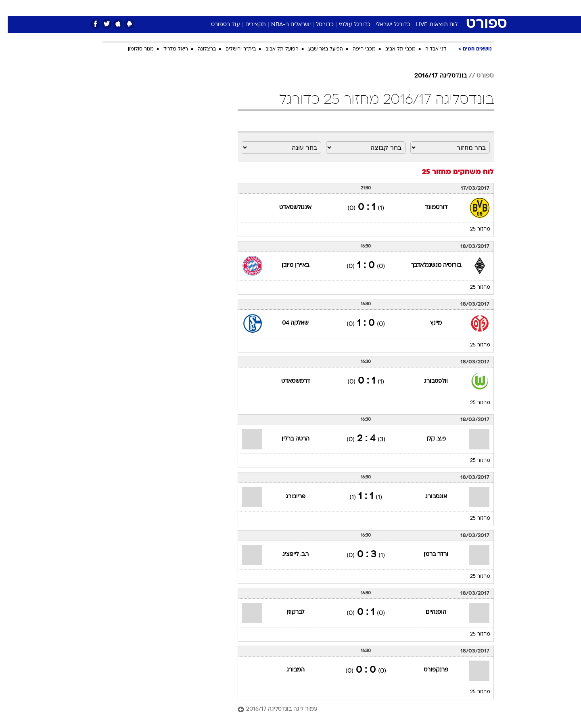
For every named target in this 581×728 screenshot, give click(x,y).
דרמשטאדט (288, 381)
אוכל (311, 8)
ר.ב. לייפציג (288, 555)
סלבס (354, 8)
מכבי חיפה (356, 49)
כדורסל (317, 25)
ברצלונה (199, 49)
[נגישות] (11, 8)
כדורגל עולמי (347, 25)
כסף (332, 8)
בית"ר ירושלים (233, 49)
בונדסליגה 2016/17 (433, 76)
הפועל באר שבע (318, 49)
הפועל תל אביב (274, 49)
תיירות (258, 8)
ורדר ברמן (428, 555)
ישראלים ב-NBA (283, 25)
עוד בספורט (218, 25)
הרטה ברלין (288, 439)
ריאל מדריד (168, 49)
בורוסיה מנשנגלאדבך (428, 265)
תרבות (380, 8)
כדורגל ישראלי (385, 25)
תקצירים (248, 25)
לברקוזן (288, 612)
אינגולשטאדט (288, 208)
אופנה (198, 8)
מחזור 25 (472, 229)
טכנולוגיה (228, 8)
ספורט (406, 8)
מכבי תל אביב (393, 49)
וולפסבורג (428, 381)
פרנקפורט (428, 670)
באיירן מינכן (288, 265)
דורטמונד (428, 208)
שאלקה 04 (288, 323)
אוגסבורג (428, 497)
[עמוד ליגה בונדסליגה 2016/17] (358, 710)
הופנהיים (428, 612)
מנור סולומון (133, 49)
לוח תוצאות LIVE (429, 25)
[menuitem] (428, 8)
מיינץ (428, 323)
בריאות (286, 8)
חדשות (433, 8)
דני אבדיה (428, 49)
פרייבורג (288, 497)
